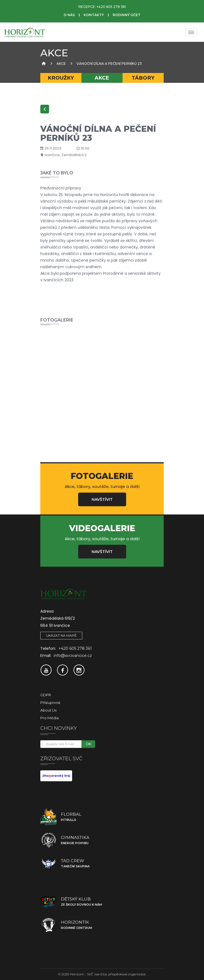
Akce (61, 64)
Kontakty (94, 15)
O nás (69, 15)
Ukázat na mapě (61, 635)
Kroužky (61, 78)
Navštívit (102, 499)
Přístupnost (50, 703)
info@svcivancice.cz (73, 656)
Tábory (143, 78)
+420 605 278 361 (111, 7)
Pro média (49, 718)
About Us (48, 710)
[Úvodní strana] (43, 64)
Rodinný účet (127, 15)
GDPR (46, 695)
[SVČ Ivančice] (25, 32)
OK (88, 744)
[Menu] (191, 32)
